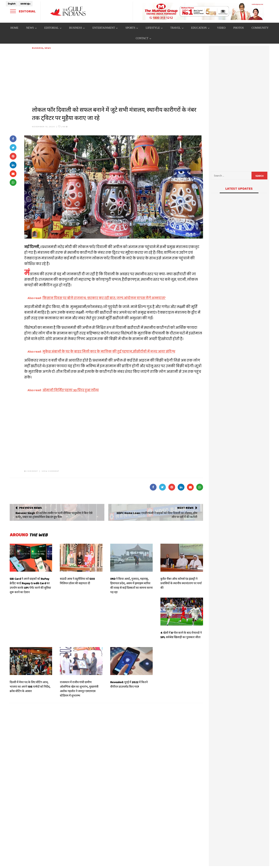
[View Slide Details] (203, 11)
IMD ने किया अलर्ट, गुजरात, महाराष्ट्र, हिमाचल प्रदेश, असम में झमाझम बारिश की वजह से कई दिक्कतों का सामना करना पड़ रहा (131, 585)
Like (63, 126)
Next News (185, 508)
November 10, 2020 (43, 126)
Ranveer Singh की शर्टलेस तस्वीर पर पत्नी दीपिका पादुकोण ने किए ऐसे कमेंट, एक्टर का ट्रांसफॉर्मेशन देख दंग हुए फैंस (54, 515)
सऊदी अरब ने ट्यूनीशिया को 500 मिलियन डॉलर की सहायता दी (77, 581)
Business (37, 48)
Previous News (31, 508)
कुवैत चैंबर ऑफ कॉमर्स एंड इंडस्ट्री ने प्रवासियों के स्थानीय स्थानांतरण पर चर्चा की (181, 583)
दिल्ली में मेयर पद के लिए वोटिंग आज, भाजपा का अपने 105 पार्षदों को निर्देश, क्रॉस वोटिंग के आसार (30, 687)
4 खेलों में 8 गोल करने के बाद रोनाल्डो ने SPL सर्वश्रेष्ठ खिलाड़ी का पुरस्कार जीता (181, 635)
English (12, 4)
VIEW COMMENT (50, 471)
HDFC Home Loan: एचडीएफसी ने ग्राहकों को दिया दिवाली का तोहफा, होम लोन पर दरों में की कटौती (157, 515)
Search (259, 176)
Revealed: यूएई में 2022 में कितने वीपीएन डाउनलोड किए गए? (129, 684)
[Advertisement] (118, 77)
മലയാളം (25, 4)
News (48, 48)
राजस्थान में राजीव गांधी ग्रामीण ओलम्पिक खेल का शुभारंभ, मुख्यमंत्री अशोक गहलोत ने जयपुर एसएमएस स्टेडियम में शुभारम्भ (79, 689)
